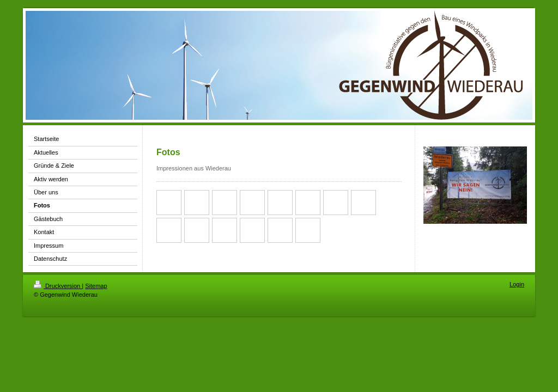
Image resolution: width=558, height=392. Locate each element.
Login (517, 284)
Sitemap (96, 286)
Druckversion (58, 286)
